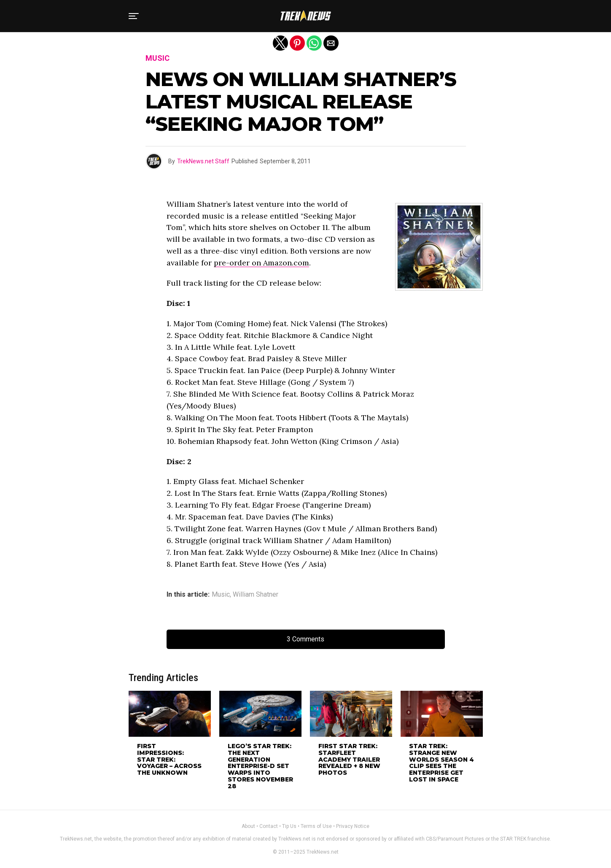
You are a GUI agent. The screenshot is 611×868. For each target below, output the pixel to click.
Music (221, 595)
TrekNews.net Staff (203, 161)
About (248, 826)
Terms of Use (316, 826)
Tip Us (289, 826)
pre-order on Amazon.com (261, 263)
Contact (269, 826)
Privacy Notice (353, 826)
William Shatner (256, 595)
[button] (134, 16)
